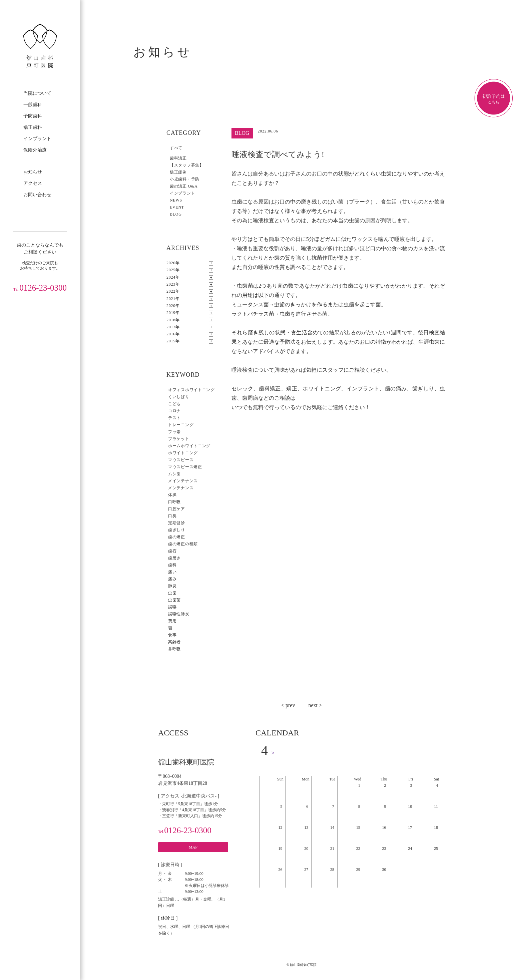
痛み (172, 579)
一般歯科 (33, 105)
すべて (176, 148)
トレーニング (181, 425)
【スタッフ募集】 (187, 165)
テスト (174, 418)
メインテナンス (183, 481)
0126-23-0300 (40, 288)
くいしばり (179, 397)
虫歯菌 (174, 600)
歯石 (172, 551)
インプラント (37, 139)
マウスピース (181, 460)
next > (315, 705)
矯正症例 (178, 172)
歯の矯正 (177, 537)
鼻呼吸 (174, 649)
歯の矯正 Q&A (184, 186)
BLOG (176, 214)
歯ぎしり (177, 530)
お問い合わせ (37, 195)
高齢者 (174, 642)
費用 (172, 621)
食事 (172, 635)
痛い (172, 572)
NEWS (176, 200)
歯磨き (174, 558)
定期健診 (177, 523)
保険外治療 (35, 150)
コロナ (174, 411)
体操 (172, 495)
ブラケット (179, 439)
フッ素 (174, 432)
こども (174, 404)
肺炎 (172, 586)
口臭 (172, 516)
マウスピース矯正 (185, 467)
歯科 (172, 565)
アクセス (33, 183)
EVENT (177, 207)
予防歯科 (33, 116)
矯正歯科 (33, 127)
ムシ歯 (174, 474)
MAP (193, 847)
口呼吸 (174, 502)
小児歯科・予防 (185, 179)
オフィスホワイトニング (191, 390)
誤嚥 (172, 607)
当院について (37, 93)
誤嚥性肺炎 (179, 614)
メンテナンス (181, 488)
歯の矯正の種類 (183, 544)
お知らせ (33, 172)
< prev (288, 705)
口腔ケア (177, 509)
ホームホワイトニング (189, 446)
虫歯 (172, 593)
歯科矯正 (178, 158)
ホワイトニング (183, 453)
